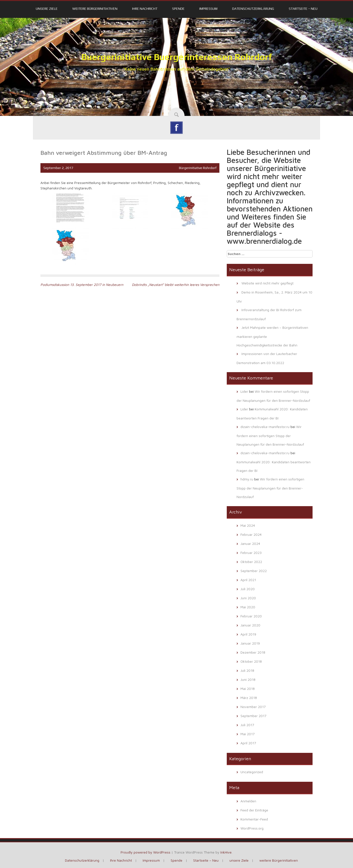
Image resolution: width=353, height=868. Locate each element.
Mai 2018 (248, 689)
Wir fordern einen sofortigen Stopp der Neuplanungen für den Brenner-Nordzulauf (270, 435)
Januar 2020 (250, 625)
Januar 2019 (250, 643)
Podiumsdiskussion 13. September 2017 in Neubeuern (82, 285)
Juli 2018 (247, 670)
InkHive (226, 852)
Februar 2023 (251, 553)
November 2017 (253, 707)
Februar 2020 (251, 616)
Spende (178, 9)
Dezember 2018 (253, 652)
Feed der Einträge (254, 810)
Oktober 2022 (251, 562)
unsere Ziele (47, 9)
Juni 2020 (248, 598)
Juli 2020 (248, 589)
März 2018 (249, 698)
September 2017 (253, 716)
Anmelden (248, 801)
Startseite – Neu (303, 9)
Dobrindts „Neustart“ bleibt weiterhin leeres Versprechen (176, 285)
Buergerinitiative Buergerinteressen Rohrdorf (177, 57)
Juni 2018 (248, 679)
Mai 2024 (248, 525)
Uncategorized (252, 772)
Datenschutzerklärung (253, 9)
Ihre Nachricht (145, 9)
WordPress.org (252, 828)
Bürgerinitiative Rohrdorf (198, 168)
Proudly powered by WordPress (145, 852)
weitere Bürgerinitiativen (95, 9)
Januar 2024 (250, 544)
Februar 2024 (251, 534)
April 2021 (248, 580)
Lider (244, 391)
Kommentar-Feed (254, 819)
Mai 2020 (248, 607)
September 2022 (254, 571)
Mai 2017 (248, 734)
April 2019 (248, 634)
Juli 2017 (247, 725)
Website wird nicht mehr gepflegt (267, 283)
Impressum (208, 9)
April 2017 (248, 743)
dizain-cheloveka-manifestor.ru (265, 427)
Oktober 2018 (251, 661)
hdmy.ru (247, 479)
